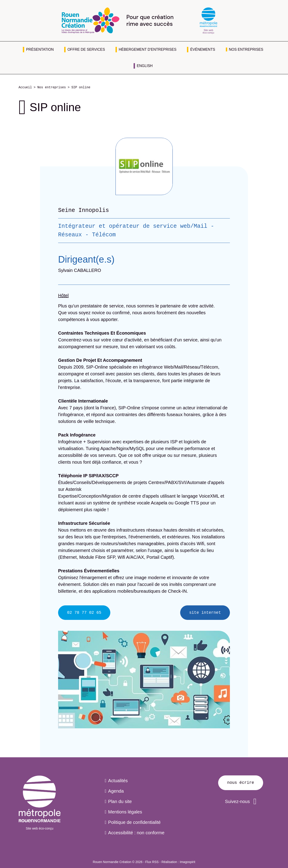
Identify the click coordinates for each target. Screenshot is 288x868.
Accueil (25, 88)
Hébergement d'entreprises (148, 49)
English (145, 66)
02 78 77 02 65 (84, 613)
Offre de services (86, 49)
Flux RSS (152, 862)
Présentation (40, 49)
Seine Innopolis (84, 210)
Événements (203, 49)
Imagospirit (187, 862)
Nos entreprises (246, 49)
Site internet (205, 613)
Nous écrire (241, 783)
